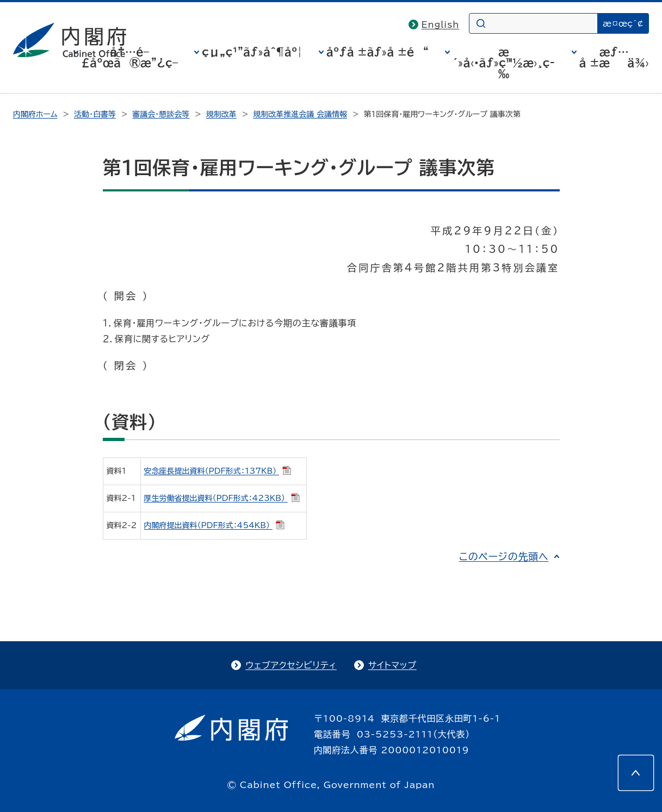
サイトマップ (392, 665)
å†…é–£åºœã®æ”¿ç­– (129, 57)
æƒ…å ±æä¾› (614, 57)
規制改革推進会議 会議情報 (300, 114)
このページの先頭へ (504, 556)
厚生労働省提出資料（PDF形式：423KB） (222, 498)
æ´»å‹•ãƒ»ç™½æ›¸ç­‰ (504, 63)
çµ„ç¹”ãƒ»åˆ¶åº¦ (252, 52)
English (441, 24)
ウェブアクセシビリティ (291, 665)
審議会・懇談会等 (161, 114)
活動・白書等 (95, 114)
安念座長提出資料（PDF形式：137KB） (218, 471)
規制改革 (221, 114)
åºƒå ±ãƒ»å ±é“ (378, 52)
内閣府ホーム (35, 114)
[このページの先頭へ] (636, 773)
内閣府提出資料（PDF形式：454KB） (214, 525)
